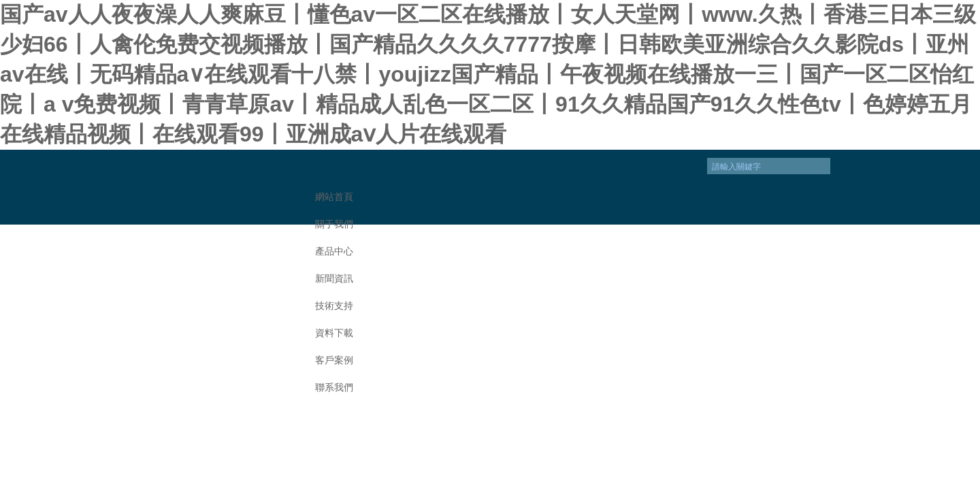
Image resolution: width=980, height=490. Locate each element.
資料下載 (334, 333)
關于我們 (334, 224)
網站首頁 (334, 197)
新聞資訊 (334, 279)
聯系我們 (334, 388)
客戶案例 (334, 360)
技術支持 (334, 306)
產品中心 (334, 251)
